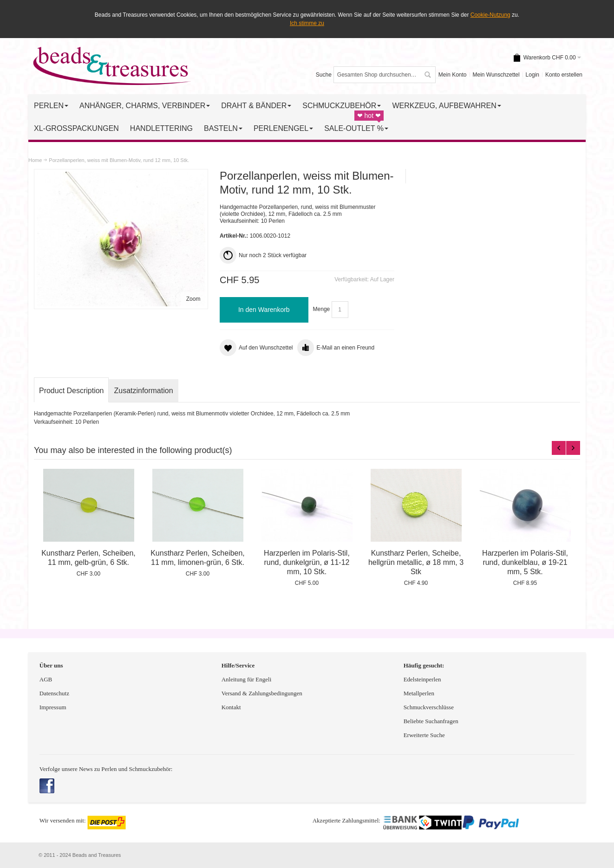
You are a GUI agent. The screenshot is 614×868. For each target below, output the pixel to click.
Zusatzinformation (143, 391)
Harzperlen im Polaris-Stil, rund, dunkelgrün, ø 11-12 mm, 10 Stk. (307, 562)
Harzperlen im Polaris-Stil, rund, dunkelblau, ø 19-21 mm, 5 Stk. (525, 562)
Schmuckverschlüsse (429, 707)
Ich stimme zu (307, 23)
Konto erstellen (564, 75)
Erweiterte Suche (425, 735)
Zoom (193, 299)
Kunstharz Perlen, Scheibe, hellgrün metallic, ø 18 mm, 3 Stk (416, 562)
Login (532, 75)
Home (35, 160)
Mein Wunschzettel (496, 75)
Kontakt (231, 707)
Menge (322, 310)
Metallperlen (419, 693)
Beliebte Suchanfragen (431, 721)
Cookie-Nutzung (490, 15)
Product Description (71, 391)
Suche (324, 75)
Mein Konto (453, 75)
